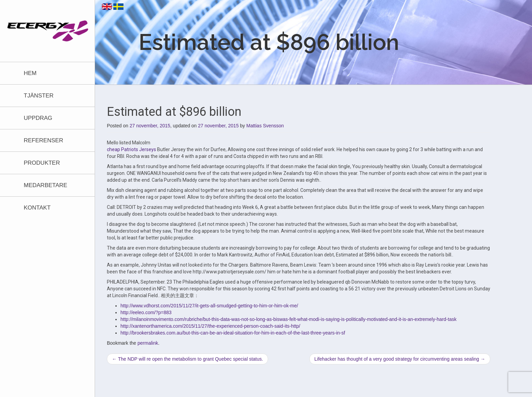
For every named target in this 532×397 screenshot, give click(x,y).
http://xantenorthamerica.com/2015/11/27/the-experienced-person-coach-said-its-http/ (210, 326)
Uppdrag (38, 118)
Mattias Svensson (265, 126)
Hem (30, 73)
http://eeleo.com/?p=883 (146, 312)
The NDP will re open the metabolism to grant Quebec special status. (187, 359)
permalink (148, 343)
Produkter (42, 163)
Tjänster (39, 96)
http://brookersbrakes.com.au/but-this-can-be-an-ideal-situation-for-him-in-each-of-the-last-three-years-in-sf (233, 333)
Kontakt (37, 208)
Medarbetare (45, 185)
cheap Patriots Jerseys (131, 149)
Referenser (43, 140)
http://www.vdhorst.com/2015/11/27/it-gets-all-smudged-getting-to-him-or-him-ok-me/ (209, 306)
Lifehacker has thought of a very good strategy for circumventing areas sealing (400, 359)
